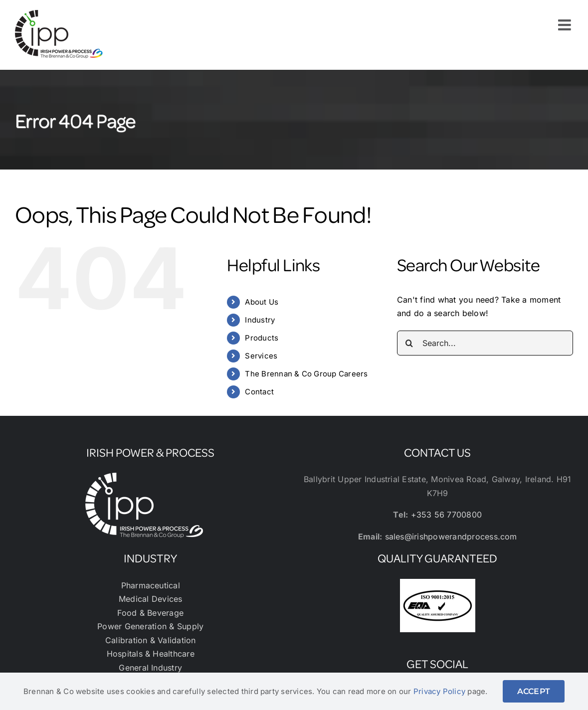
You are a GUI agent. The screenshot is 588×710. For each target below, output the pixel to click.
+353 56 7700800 (447, 515)
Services (261, 356)
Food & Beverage (150, 613)
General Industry (150, 668)
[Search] (409, 343)
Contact (259, 392)
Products (262, 338)
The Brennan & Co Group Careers (306, 374)
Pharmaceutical (151, 585)
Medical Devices (151, 599)
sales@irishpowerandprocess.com (451, 536)
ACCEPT (534, 691)
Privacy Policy (439, 691)
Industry (260, 320)
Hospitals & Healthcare (151, 654)
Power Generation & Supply (150, 626)
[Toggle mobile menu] (566, 25)
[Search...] (485, 343)
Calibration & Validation (151, 640)
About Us (262, 302)
